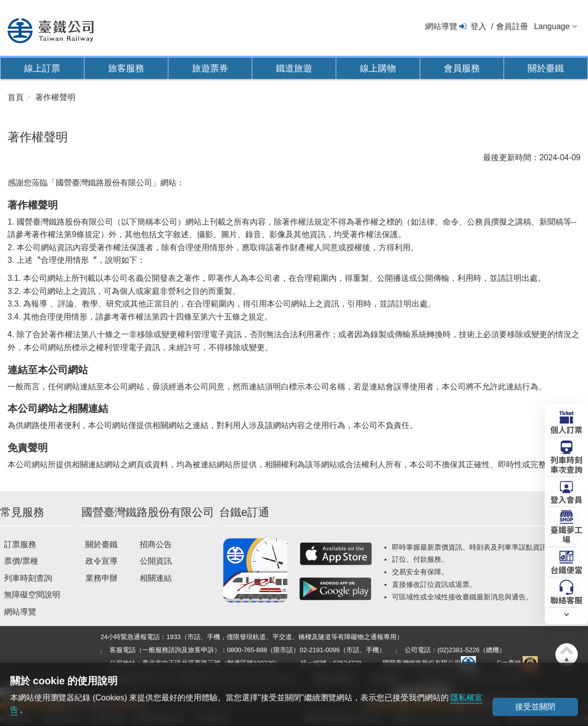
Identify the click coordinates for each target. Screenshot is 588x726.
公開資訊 (156, 561)
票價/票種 (21, 561)
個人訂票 (566, 429)
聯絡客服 (566, 599)
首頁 (16, 97)
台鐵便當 (566, 569)
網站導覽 (441, 26)
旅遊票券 (210, 68)
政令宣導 (102, 561)
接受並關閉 (535, 707)
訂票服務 (20, 544)
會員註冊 (512, 26)
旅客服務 (126, 68)
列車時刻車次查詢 (566, 464)
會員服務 (462, 68)
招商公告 (156, 544)
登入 (478, 26)
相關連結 (156, 578)
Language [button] (552, 26)
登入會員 (566, 499)
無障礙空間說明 (32, 595)
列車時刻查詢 (28, 578)
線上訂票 (42, 68)
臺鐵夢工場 (566, 534)
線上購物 (378, 68)
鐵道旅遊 (294, 68)
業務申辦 (102, 578)
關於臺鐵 (546, 68)
